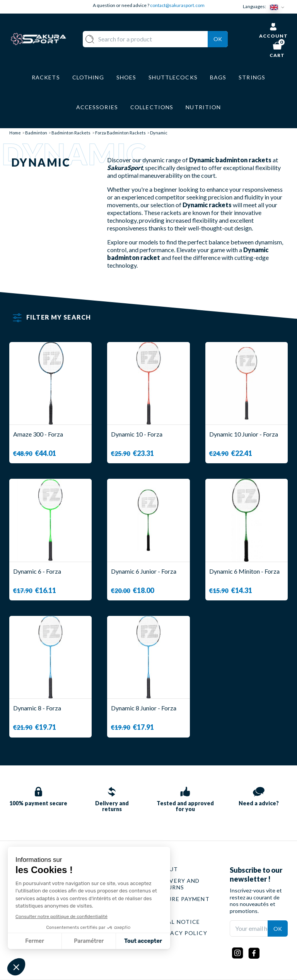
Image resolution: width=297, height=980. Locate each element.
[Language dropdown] (279, 7)
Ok (218, 39)
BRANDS (126, 945)
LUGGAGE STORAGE (128, 918)
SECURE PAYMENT (183, 899)
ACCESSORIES (135, 933)
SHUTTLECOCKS (138, 881)
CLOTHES (127, 892)
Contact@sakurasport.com (45, 923)
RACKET (126, 869)
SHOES (124, 903)
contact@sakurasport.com (177, 5)
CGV (163, 910)
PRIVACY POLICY (182, 933)
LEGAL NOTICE (178, 922)
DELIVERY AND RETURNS (178, 884)
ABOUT (167, 869)
